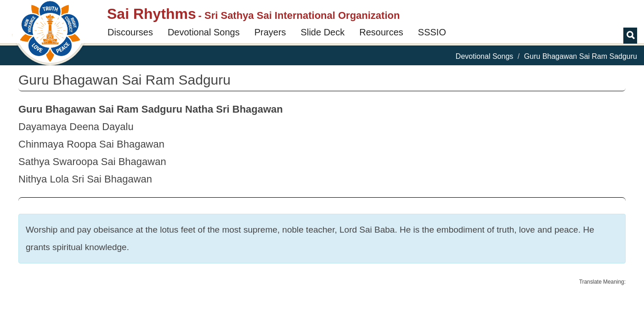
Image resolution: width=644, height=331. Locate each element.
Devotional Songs (204, 32)
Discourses (130, 32)
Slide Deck (323, 32)
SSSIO (432, 32)
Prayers (270, 32)
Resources (381, 32)
